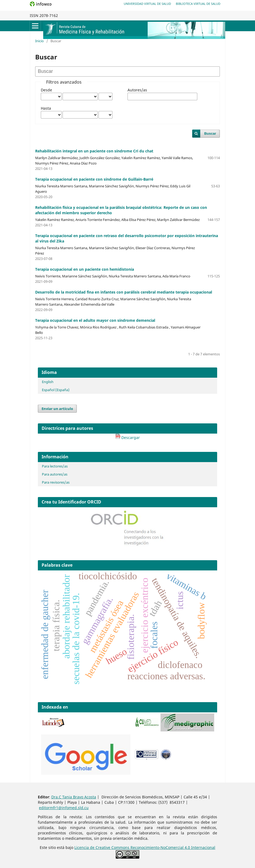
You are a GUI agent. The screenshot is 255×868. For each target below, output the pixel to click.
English (48, 382)
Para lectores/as (55, 466)
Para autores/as (55, 474)
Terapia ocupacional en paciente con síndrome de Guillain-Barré (94, 179)
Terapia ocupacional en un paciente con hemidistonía (85, 269)
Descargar (128, 437)
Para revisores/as (56, 482)
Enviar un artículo (57, 409)
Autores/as (137, 90)
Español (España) (56, 390)
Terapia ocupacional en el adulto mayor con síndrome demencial (95, 320)
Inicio (39, 41)
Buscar (210, 133)
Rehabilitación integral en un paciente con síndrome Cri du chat (94, 151)
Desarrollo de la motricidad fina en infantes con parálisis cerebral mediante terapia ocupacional (124, 292)
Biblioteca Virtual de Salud (198, 4)
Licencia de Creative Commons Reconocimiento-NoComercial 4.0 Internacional (145, 847)
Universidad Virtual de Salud (147, 4)
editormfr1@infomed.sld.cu (64, 808)
